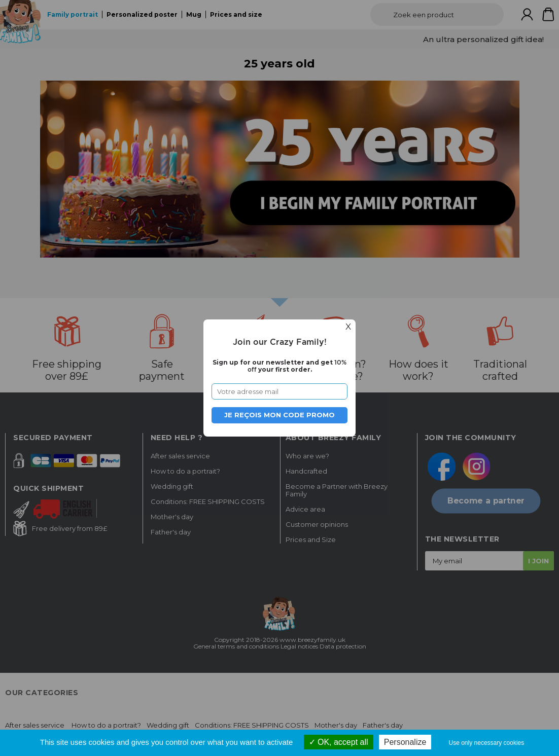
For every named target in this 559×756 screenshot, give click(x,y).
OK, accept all (339, 742)
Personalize (405, 742)
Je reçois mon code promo (279, 415)
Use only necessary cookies (487, 743)
